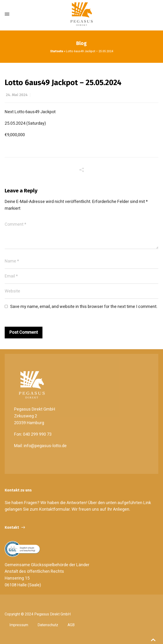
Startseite (57, 51)
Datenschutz (48, 625)
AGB (71, 625)
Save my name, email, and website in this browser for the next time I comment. (84, 307)
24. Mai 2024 (17, 95)
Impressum (19, 625)
